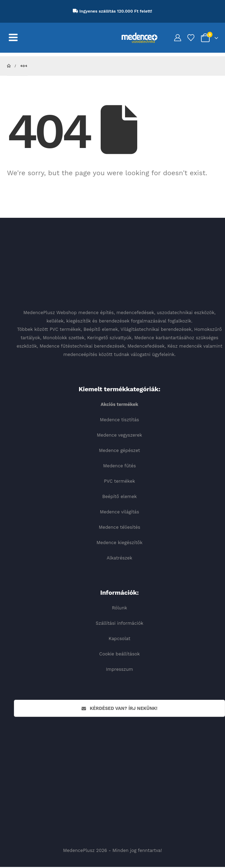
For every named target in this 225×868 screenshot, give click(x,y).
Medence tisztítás (119, 420)
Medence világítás (120, 512)
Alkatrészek (119, 558)
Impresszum (119, 669)
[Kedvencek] (191, 38)
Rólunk (119, 608)
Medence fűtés (119, 466)
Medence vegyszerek (119, 435)
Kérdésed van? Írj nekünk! (119, 708)
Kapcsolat (119, 639)
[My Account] (178, 38)
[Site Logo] (139, 38)
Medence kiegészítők (119, 543)
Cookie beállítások (120, 654)
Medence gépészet (119, 450)
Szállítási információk (120, 623)
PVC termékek (119, 481)
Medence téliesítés (119, 527)
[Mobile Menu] (17, 38)
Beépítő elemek (119, 496)
